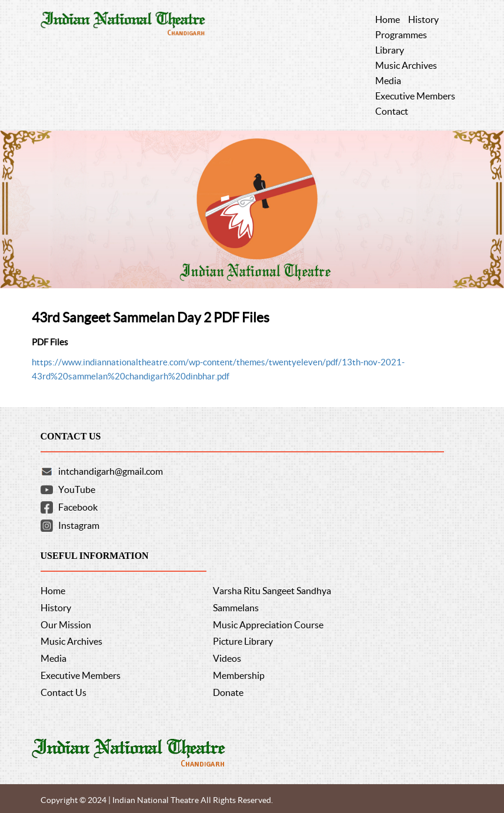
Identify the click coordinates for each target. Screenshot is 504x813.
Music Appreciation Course (268, 625)
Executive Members (81, 675)
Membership (239, 675)
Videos (227, 658)
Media (54, 658)
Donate (228, 692)
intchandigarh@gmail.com (111, 471)
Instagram (79, 525)
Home (53, 591)
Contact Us (64, 692)
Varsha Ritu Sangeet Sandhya (272, 591)
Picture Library (243, 641)
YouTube (77, 489)
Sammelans (236, 608)
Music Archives (71, 641)
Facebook (78, 507)
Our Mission (66, 625)
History (56, 608)
